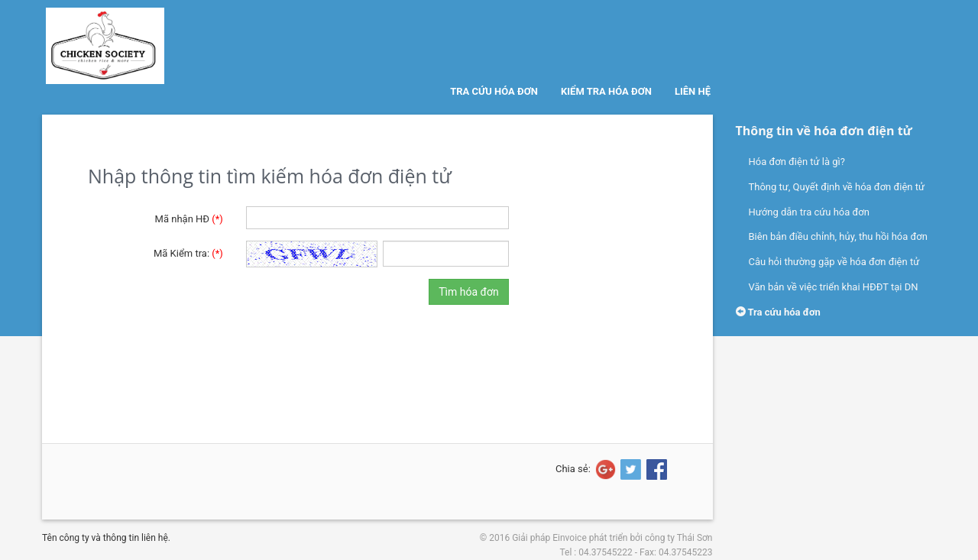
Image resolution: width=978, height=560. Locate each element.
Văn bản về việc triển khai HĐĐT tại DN (834, 287)
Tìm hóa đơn (468, 292)
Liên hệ (693, 91)
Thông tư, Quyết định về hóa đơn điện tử (837, 187)
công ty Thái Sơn (679, 538)
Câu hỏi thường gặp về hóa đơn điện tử (834, 262)
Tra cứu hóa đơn (494, 91)
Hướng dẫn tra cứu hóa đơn (809, 212)
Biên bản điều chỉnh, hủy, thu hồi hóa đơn (838, 236)
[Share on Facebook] (656, 469)
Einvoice (570, 538)
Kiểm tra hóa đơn (606, 91)
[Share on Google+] (604, 469)
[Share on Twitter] (630, 469)
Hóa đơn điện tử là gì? (797, 162)
